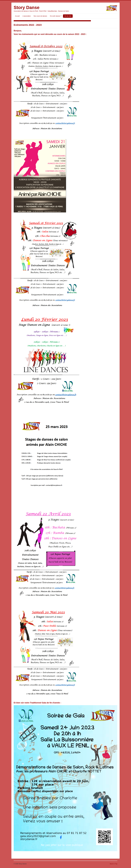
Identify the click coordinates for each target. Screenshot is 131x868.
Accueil (17, 16)
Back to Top (114, 864)
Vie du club (68, 16)
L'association (27, 16)
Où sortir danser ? (56, 16)
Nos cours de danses (40, 16)
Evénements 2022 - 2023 (28, 25)
